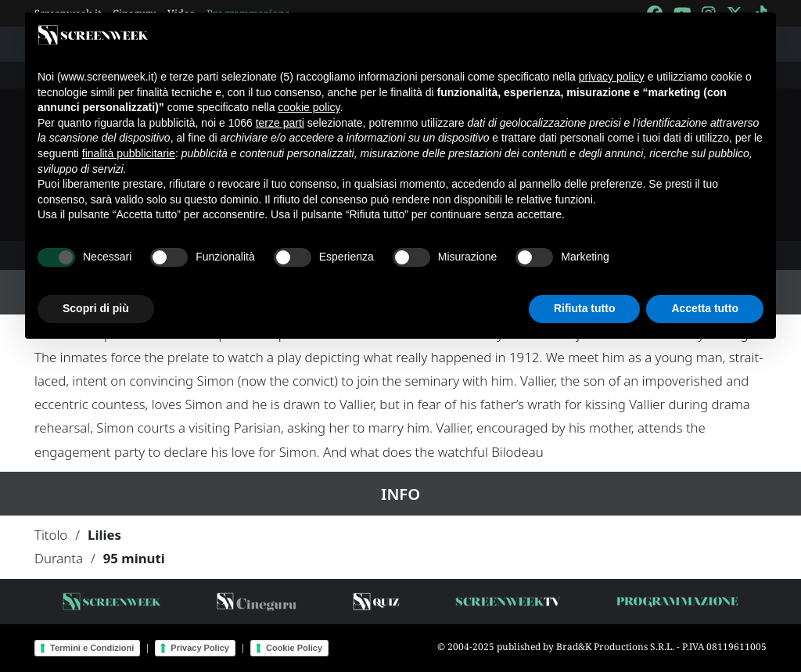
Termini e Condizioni (92, 648)
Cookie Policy (294, 648)
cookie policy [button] (309, 107)
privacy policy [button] (612, 77)
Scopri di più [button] (96, 308)
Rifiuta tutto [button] (585, 308)
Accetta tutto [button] (705, 308)
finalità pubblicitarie (129, 153)
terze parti (280, 123)
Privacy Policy (200, 648)
